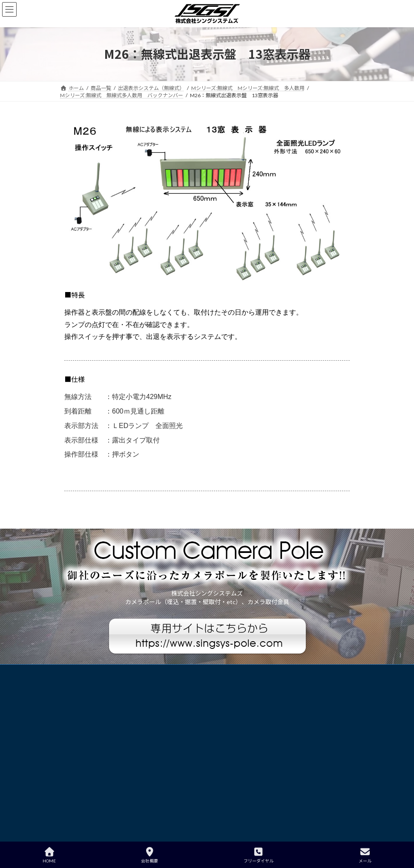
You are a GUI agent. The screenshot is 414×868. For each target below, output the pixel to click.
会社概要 (149, 855)
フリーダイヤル (259, 855)
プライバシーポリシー (94, 672)
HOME (49, 855)
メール (365, 855)
